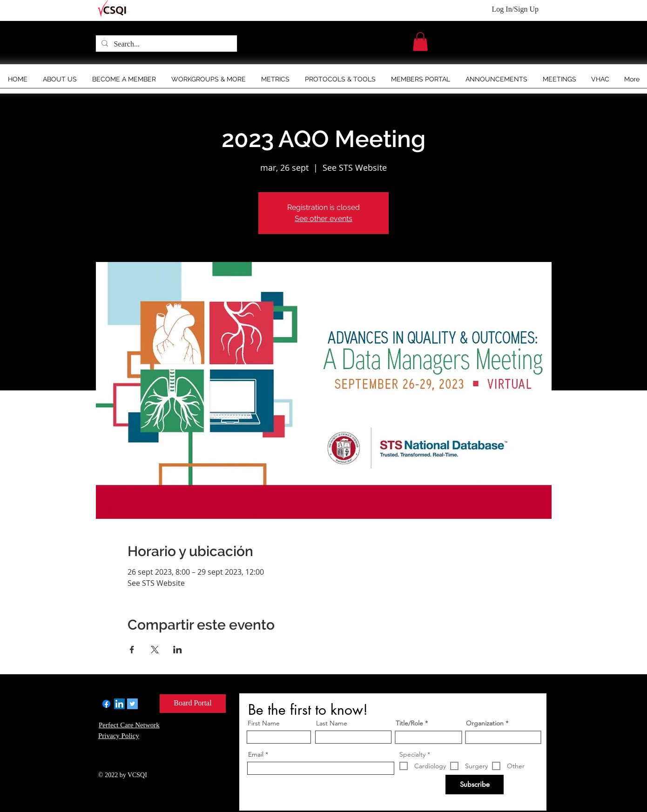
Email (256, 754)
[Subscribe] (475, 785)
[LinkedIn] (119, 704)
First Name (264, 723)
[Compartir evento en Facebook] (132, 650)
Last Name (332, 723)
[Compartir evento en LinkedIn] (178, 650)
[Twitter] (132, 704)
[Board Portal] (193, 704)
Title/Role (409, 723)
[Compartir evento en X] (155, 650)
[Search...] (165, 44)
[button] (420, 42)
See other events (323, 218)
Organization (485, 723)
